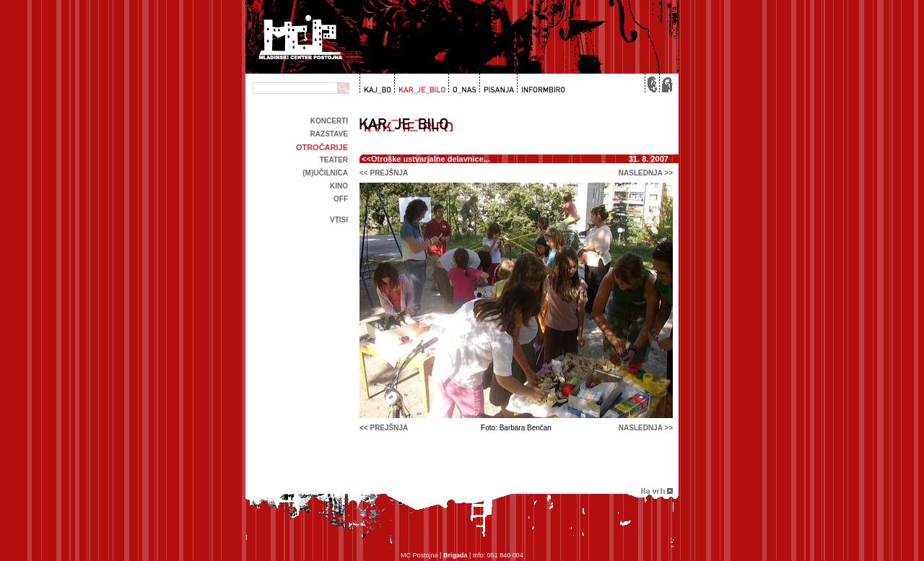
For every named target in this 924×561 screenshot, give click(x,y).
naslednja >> (646, 173)
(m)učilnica (325, 173)
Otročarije (322, 147)
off (341, 199)
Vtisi (339, 220)
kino (339, 186)
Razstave (329, 134)
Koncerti (329, 121)
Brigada (456, 555)
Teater (334, 160)
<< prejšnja (384, 173)
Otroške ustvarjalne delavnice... (431, 159)
